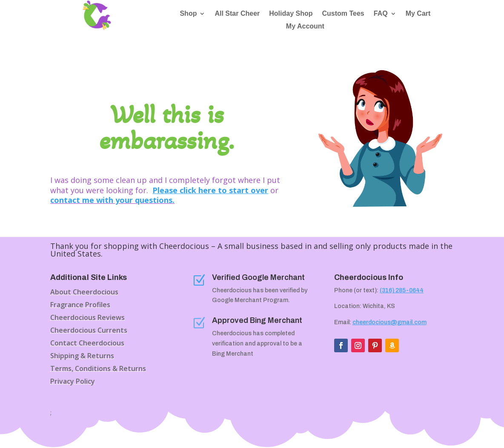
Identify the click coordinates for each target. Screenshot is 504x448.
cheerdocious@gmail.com (389, 322)
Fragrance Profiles (80, 305)
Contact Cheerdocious (87, 344)
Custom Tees (343, 14)
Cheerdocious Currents (89, 331)
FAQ (381, 14)
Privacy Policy (73, 382)
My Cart (418, 14)
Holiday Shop (291, 14)
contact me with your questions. (112, 200)
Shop (188, 14)
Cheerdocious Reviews (87, 318)
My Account (305, 27)
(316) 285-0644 (402, 290)
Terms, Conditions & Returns (98, 369)
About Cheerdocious (84, 293)
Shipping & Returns (82, 357)
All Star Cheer (237, 14)
